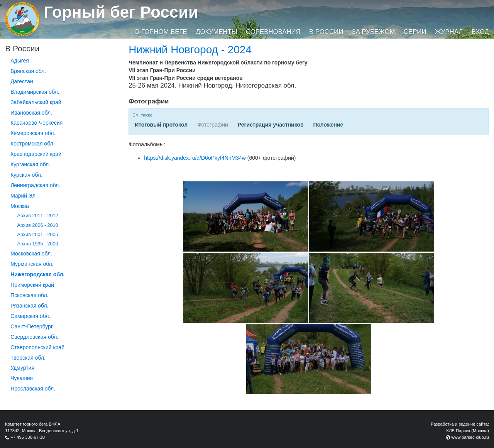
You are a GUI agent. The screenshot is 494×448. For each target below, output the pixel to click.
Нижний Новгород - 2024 (190, 50)
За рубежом (374, 32)
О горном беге (161, 32)
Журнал (449, 32)
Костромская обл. (32, 144)
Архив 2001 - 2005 (38, 235)
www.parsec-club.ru (470, 437)
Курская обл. (26, 175)
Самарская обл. (30, 316)
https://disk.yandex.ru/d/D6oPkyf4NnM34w (195, 158)
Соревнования (273, 32)
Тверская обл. (28, 358)
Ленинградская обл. (35, 185)
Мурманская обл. (32, 264)
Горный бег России (121, 12)
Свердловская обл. (34, 337)
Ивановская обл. (31, 113)
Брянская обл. (28, 71)
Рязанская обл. (29, 306)
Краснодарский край (36, 154)
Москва (20, 206)
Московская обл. (31, 254)
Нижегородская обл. (37, 274)
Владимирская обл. (35, 92)
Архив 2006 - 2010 (38, 225)
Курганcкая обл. (30, 164)
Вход (480, 32)
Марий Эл (23, 196)
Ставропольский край (37, 347)
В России (326, 32)
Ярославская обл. (33, 389)
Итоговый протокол (161, 125)
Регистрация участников (271, 125)
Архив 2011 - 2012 (38, 216)
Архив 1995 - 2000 (38, 244)
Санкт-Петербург (32, 326)
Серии (415, 32)
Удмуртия (22, 368)
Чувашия (22, 378)
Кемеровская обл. (33, 133)
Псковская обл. (29, 295)
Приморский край (32, 285)
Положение (328, 125)
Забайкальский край (36, 102)
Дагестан (22, 81)
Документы (216, 32)
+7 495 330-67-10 (28, 437)
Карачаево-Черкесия (36, 123)
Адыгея (20, 61)
